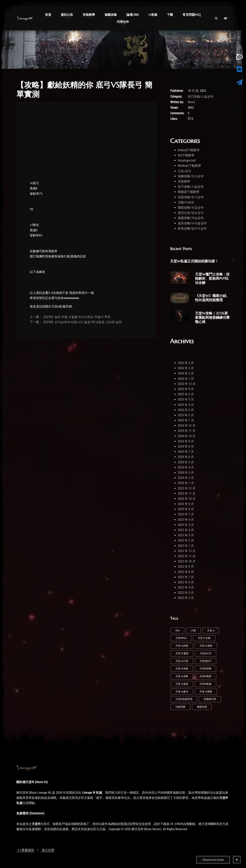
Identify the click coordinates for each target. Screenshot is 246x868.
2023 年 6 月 (186, 520)
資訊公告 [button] (67, 15)
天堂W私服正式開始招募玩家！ (194, 261)
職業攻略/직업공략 (191, 208)
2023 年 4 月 (186, 530)
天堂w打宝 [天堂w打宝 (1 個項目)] (206, 653)
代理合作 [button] (123, 22)
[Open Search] (216, 18)
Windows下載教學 (189, 166)
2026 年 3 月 (186, 368)
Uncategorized (187, 160)
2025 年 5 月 (186, 399)
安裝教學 (184, 181)
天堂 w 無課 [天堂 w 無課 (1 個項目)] (182, 684)
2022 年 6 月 (186, 582)
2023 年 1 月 (186, 546)
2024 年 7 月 (186, 452)
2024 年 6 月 (186, 457)
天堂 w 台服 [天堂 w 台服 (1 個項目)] (204, 638)
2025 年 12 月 (187, 384)
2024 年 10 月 (187, 436)
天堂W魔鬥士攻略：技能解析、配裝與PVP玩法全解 (212, 278)
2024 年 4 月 (186, 467)
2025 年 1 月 (186, 420)
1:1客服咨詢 (25, 850)
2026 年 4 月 (186, 363)
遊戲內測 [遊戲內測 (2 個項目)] (202, 707)
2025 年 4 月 (186, 405)
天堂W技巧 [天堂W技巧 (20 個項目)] (205, 661)
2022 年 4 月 (186, 587)
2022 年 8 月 (186, 572)
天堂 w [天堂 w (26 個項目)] (211, 630)
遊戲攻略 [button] (111, 15)
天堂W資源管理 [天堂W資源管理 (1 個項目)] (184, 699)
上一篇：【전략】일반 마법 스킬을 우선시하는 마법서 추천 (70, 317)
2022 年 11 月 (187, 556)
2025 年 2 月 (186, 415)
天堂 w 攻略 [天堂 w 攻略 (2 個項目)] (182, 676)
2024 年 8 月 (186, 446)
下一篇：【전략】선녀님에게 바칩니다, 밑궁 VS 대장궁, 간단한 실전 (76, 322)
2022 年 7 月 (186, 577)
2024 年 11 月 (187, 431)
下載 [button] (170, 15)
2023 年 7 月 (186, 514)
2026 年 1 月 (186, 379)
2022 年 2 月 (186, 598)
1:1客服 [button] (153, 15)
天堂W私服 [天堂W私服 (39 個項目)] (205, 684)
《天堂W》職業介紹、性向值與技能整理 (212, 298)
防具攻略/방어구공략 (192, 228)
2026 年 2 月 (186, 373)
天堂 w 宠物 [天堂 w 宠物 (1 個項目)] (206, 646)
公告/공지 (184, 171)
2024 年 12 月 (187, 426)
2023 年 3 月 (186, 535)
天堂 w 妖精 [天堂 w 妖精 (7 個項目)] (182, 646)
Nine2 (191, 102)
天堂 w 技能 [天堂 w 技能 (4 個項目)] (182, 669)
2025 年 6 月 (186, 394)
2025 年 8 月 (186, 389)
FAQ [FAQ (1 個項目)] (177, 630)
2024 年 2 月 (186, 478)
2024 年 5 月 (186, 462)
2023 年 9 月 (186, 504)
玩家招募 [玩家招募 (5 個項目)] (180, 707)
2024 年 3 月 (186, 473)
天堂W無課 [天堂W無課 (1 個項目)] (205, 676)
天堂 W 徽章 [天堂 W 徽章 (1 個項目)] (182, 653)
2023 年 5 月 (186, 525)
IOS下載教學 (186, 155)
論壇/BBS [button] (133, 15)
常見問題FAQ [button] (192, 15)
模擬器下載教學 (189, 192)
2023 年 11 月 (187, 494)
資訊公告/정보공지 (191, 213)
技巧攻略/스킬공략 (201, 97)
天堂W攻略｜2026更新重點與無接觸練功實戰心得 (212, 317)
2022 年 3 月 (186, 593)
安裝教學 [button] (89, 15)
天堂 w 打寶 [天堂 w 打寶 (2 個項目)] (182, 661)
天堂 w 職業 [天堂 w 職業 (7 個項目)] (206, 692)
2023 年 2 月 (186, 540)
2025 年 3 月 (186, 410)
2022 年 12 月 (187, 551)
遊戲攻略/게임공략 (191, 218)
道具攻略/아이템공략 (192, 223)
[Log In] (225, 18)
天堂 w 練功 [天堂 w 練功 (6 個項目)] (182, 692)
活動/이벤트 (186, 202)
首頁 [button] (48, 15)
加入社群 (48, 850)
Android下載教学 (189, 150)
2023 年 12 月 (187, 488)
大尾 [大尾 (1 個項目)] (193, 630)
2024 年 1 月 (186, 483)
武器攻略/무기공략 (191, 197)
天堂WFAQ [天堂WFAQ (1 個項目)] (181, 638)
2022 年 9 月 (186, 567)
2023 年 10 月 (187, 499)
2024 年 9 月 (186, 441)
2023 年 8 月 (186, 509)
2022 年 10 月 (187, 561)
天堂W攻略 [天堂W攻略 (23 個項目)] (205, 669)
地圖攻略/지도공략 (191, 176)
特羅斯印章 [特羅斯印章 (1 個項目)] (210, 699)
